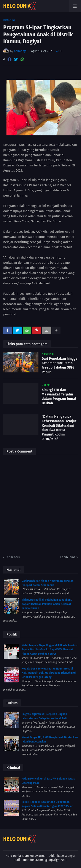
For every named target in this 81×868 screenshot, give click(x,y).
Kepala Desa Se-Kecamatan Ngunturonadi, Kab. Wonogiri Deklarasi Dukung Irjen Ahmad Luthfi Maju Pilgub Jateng (49, 673)
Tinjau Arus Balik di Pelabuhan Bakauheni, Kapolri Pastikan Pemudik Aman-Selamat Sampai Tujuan (47, 604)
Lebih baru (13, 557)
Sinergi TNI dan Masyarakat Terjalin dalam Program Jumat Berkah (59, 396)
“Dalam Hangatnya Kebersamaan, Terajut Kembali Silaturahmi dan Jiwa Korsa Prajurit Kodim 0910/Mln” (59, 428)
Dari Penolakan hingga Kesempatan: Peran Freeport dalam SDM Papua (60, 365)
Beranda (9, 20)
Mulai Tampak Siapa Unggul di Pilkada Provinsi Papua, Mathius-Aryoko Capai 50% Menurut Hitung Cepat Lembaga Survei (49, 650)
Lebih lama (68, 557)
